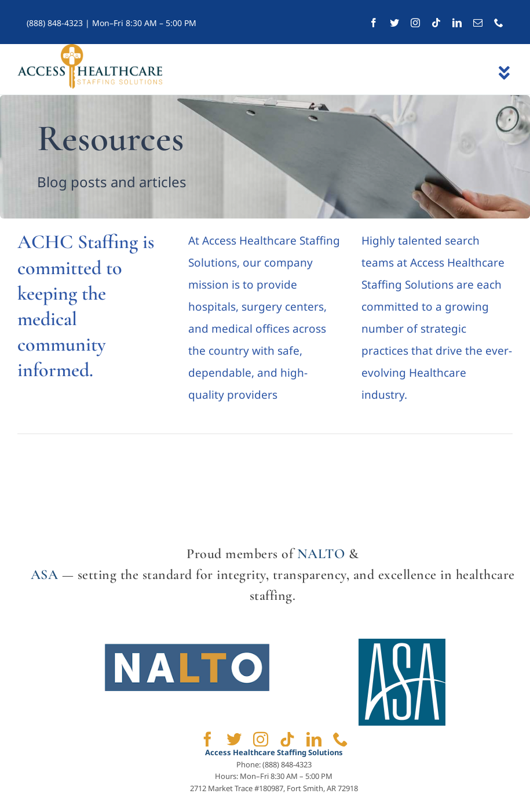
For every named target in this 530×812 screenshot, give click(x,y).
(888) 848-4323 (55, 23)
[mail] (478, 23)
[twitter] (394, 23)
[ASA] (402, 644)
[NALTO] (187, 644)
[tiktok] (436, 23)
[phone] (499, 23)
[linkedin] (457, 23)
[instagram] (415, 23)
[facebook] (374, 23)
